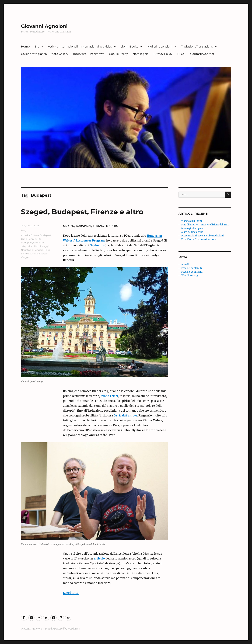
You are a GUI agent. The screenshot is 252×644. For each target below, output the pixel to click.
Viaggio (25, 257)
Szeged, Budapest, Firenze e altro (82, 212)
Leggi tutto (71, 593)
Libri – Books (129, 47)
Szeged (43, 254)
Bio (37, 47)
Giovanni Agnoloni (44, 26)
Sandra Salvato (29, 254)
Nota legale (141, 54)
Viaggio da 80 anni (192, 221)
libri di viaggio (42, 246)
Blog (24, 230)
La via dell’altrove (125, 415)
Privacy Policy (163, 54)
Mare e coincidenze (192, 232)
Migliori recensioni (160, 47)
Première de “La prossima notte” (200, 239)
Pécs (47, 250)
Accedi (185, 264)
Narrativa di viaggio (32, 250)
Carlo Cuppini (29, 239)
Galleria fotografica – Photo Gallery (45, 54)
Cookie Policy (118, 54)
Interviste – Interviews (89, 54)
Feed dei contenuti (192, 268)
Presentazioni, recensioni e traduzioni (202, 236)
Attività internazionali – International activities (80, 47)
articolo (99, 558)
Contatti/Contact (202, 54)
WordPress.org (190, 275)
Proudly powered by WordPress (62, 629)
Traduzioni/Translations (197, 47)
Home (25, 47)
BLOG (181, 54)
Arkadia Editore (30, 235)
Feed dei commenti (192, 272)
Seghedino (98, 245)
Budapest (45, 235)
